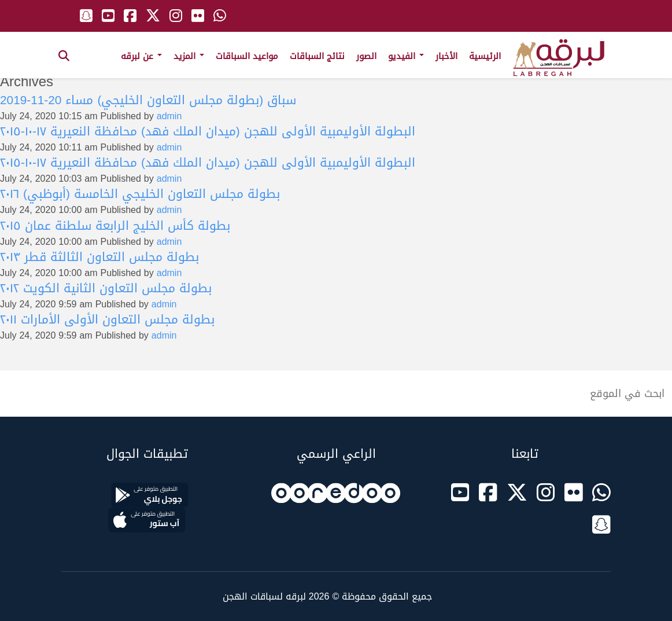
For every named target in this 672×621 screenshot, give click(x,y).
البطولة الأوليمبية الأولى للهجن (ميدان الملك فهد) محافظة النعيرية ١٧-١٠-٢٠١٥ (208, 131)
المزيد (189, 56)
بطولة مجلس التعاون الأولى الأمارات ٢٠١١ (107, 319)
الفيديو (406, 56)
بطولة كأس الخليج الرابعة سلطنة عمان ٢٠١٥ (115, 226)
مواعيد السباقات (247, 56)
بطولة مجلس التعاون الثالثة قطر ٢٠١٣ (99, 257)
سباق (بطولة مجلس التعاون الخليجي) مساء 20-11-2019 (148, 100)
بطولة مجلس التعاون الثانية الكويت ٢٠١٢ (106, 288)
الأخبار (446, 56)
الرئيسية (485, 56)
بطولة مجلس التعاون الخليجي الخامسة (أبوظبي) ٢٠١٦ (140, 194)
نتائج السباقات (317, 56)
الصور (366, 56)
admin (169, 116)
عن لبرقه (141, 56)
